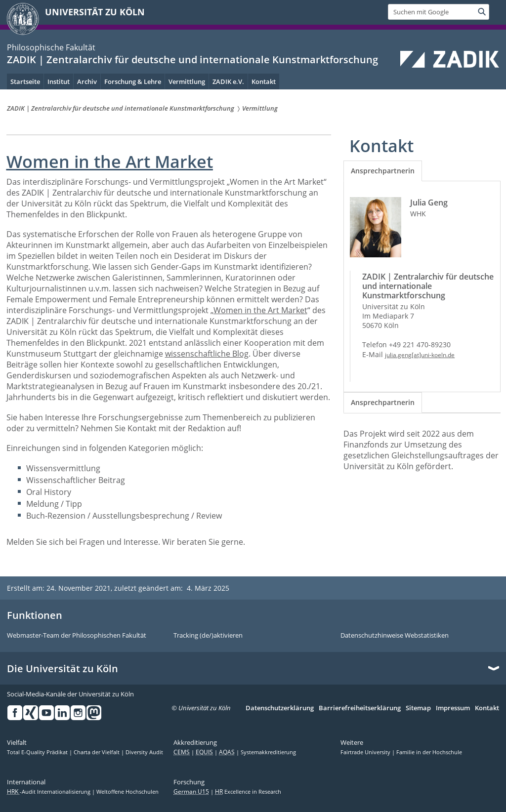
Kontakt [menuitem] (264, 81)
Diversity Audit (144, 752)
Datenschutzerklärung (280, 708)
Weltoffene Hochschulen (127, 792)
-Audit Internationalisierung (49, 792)
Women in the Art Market (260, 310)
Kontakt (487, 708)
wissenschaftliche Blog (207, 354)
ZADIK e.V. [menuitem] (228, 81)
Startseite (25, 81)
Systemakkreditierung (268, 752)
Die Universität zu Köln (63, 669)
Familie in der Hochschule (429, 752)
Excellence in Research (248, 792)
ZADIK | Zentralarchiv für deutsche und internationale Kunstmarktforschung (192, 60)
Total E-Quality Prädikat (38, 752)
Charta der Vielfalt (97, 752)
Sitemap (418, 708)
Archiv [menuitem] (87, 81)
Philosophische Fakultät (51, 47)
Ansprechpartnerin (383, 171)
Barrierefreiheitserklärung (360, 708)
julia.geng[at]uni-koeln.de (420, 355)
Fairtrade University (366, 752)
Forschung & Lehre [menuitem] (133, 81)
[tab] (383, 171)
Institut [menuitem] (59, 81)
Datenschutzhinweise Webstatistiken (395, 636)
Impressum (453, 708)
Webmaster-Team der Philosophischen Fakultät (77, 636)
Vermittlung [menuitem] (187, 81)
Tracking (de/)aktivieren (208, 636)
